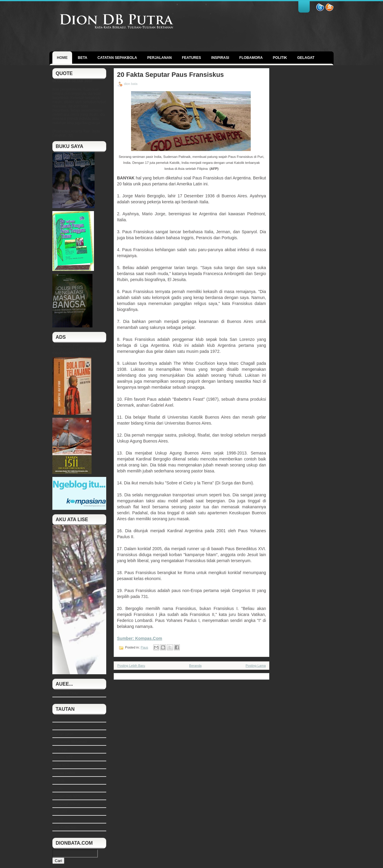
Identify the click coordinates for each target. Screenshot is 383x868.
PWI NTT (60, 812)
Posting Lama (256, 666)
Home (62, 58)
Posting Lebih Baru (131, 666)
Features (191, 58)
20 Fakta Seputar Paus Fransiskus (170, 75)
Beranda (195, 666)
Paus (144, 647)
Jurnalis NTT (63, 757)
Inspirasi (220, 58)
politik (280, 58)
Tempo (58, 820)
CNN (56, 726)
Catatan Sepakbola (117, 58)
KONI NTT (61, 765)
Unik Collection (64, 827)
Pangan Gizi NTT (66, 796)
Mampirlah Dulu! (65, 693)
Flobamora (251, 58)
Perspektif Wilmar (66, 804)
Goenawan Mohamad (70, 742)
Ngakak (58, 781)
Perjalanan (159, 58)
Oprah (57, 788)
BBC (56, 718)
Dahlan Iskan (63, 734)
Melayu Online (64, 773)
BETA (83, 58)
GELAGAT (306, 58)
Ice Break (60, 750)
